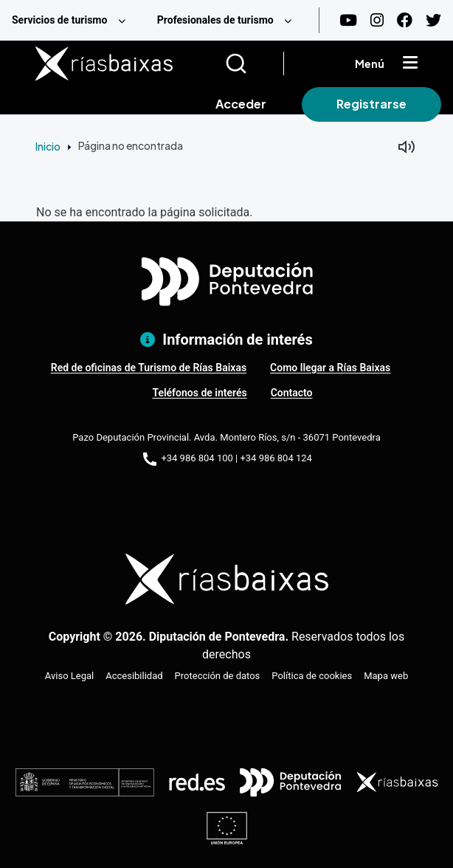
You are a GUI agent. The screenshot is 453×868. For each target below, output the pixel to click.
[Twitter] (433, 20)
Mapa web (386, 676)
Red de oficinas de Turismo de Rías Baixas (149, 368)
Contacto (292, 393)
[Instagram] (377, 20)
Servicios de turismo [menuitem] (59, 20)
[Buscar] (254, 63)
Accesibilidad (134, 676)
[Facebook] (405, 20)
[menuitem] (73, 20)
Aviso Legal (69, 676)
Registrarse (371, 104)
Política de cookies (312, 676)
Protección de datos (218, 676)
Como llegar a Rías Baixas (330, 368)
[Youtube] (348, 20)
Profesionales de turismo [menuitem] (215, 20)
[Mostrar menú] (410, 63)
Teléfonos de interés (199, 393)
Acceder (241, 104)
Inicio (48, 146)
